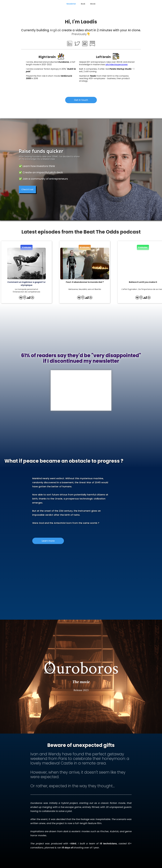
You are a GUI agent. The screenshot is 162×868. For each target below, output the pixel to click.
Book (83, 4)
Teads (93, 76)
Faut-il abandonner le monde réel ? (82, 282)
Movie (93, 4)
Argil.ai (55, 30)
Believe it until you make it (140, 282)
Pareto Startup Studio (120, 69)
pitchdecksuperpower (117, 64)
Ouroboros (64, 62)
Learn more (48, 539)
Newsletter (71, 4)
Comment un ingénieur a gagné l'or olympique (24, 284)
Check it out (27, 189)
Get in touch (81, 100)
